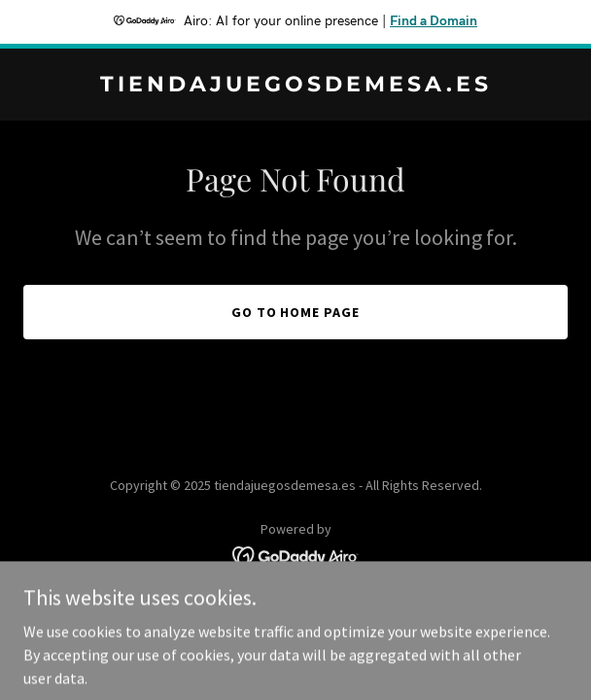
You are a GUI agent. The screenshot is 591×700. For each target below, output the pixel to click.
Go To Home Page (296, 312)
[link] (295, 86)
